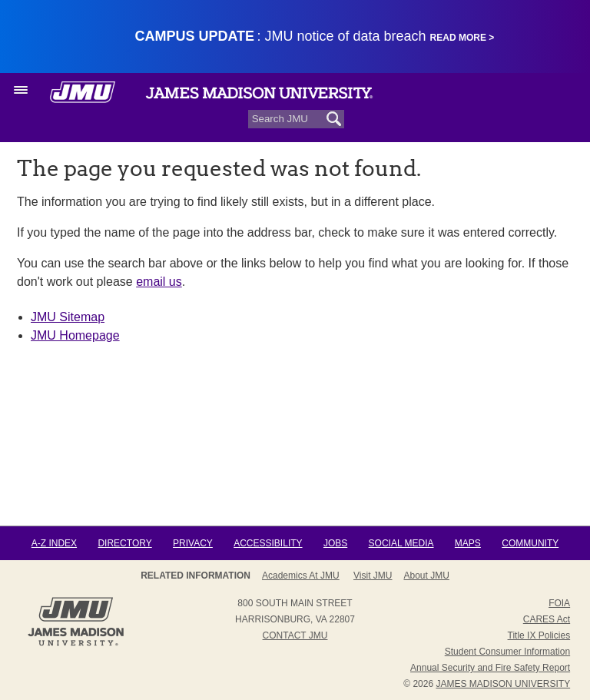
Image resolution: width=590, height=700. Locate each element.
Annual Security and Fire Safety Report (490, 668)
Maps (468, 543)
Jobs (335, 543)
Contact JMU (295, 635)
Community (530, 543)
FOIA (559, 603)
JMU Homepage (75, 335)
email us (159, 282)
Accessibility (268, 543)
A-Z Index (54, 543)
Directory (124, 543)
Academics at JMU (301, 576)
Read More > (462, 38)
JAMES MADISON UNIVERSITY (503, 684)
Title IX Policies (539, 635)
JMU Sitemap (68, 317)
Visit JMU (373, 576)
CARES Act (547, 619)
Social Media (401, 543)
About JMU (427, 576)
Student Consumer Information (507, 652)
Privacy (193, 543)
